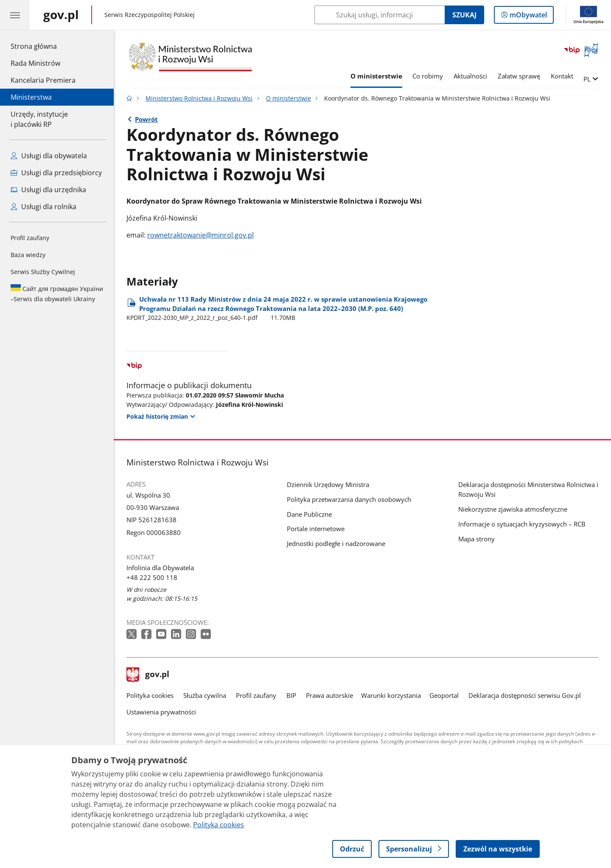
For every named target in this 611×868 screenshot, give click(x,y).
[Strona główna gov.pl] (61, 15)
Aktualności (470, 76)
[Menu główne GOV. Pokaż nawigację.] (15, 15)
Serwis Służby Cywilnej (43, 272)
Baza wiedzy (28, 255)
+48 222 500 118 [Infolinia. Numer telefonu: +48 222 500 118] (152, 577)
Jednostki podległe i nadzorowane (336, 543)
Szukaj (464, 15)
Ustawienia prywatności (161, 712)
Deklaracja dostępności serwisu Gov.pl (525, 695)
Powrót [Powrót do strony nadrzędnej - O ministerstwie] (146, 119)
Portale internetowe (316, 529)
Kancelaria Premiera (43, 80)
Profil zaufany (30, 238)
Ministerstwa (31, 97)
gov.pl (148, 675)
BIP (291, 695)
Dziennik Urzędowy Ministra (328, 484)
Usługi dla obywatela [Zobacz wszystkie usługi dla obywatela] (49, 156)
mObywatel (527, 17)
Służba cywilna (205, 695)
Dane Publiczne (309, 514)
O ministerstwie (376, 76)
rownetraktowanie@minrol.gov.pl (200, 235)
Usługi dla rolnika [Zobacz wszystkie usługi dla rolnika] (43, 207)
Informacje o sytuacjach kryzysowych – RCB (522, 524)
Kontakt (562, 76)
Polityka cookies (150, 695)
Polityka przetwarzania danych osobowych (349, 499)
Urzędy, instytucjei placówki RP (39, 119)
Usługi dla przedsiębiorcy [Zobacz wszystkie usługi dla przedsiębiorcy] (56, 173)
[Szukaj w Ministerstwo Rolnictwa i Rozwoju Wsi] (380, 15)
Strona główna (43, 46)
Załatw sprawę (519, 76)
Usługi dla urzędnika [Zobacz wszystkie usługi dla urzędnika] (48, 190)
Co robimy (428, 76)
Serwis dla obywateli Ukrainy (57, 294)
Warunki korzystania (391, 695)
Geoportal (444, 695)
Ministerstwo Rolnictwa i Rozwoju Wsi (199, 98)
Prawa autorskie (329, 695)
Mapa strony (476, 539)
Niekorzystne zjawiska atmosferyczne (513, 509)
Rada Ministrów (35, 63)
